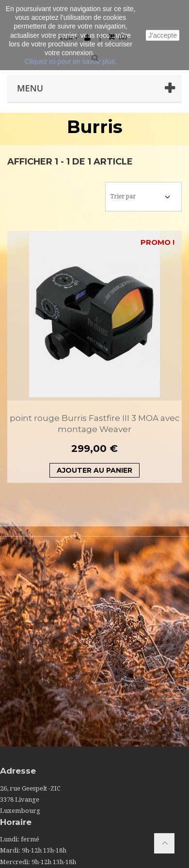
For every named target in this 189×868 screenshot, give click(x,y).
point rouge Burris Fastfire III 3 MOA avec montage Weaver (95, 424)
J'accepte (163, 35)
